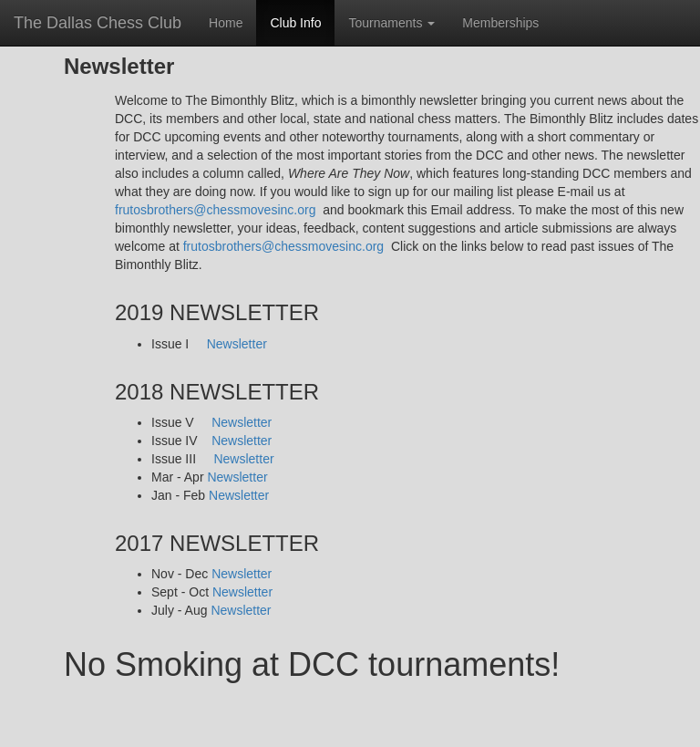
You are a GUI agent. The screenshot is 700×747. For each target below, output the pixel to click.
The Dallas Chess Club (98, 23)
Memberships (500, 23)
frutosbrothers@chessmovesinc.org (215, 210)
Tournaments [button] (391, 23)
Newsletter (237, 344)
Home (232, 21)
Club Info (295, 23)
